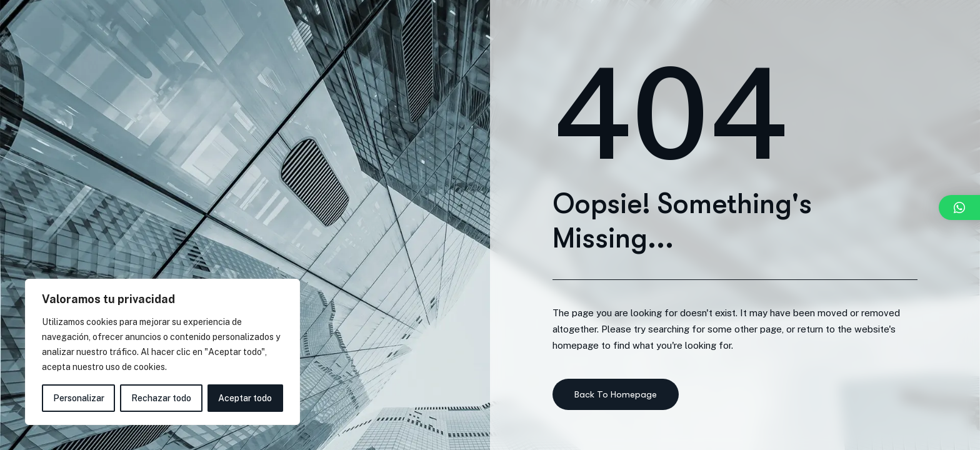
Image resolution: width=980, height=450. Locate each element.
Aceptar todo (245, 398)
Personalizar (79, 398)
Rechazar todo (161, 398)
